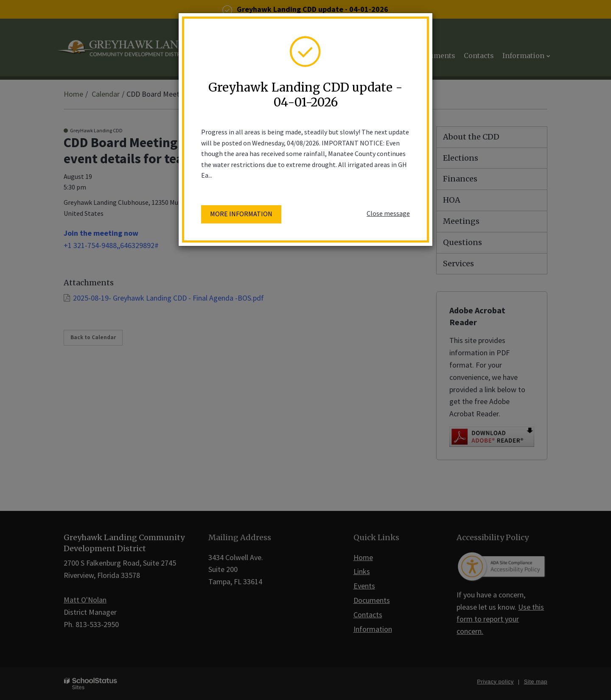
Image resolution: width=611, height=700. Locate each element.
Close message (388, 213)
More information (241, 214)
